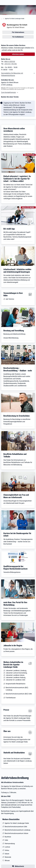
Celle (6, 840)
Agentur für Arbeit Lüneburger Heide (15, 19)
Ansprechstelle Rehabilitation (16, 684)
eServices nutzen (18, 54)
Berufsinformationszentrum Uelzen (16, 833)
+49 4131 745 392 (10, 64)
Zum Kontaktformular (8, 92)
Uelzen (7, 854)
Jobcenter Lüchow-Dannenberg (16, 673)
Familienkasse (11, 698)
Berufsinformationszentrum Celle (16, 827)
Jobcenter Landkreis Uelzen (15, 675)
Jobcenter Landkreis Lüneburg (16, 671)
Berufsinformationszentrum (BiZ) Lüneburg (17, 689)
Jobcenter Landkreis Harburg (16, 678)
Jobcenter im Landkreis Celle (15, 680)
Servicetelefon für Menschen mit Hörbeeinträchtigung (12, 74)
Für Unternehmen (18, 32)
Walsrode (8, 857)
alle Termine (10, 299)
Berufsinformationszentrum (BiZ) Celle (19, 694)
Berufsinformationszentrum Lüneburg (17, 830)
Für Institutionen (18, 37)
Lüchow (7, 847)
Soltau (7, 850)
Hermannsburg (10, 844)
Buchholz (8, 837)
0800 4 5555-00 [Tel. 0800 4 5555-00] (10, 62)
